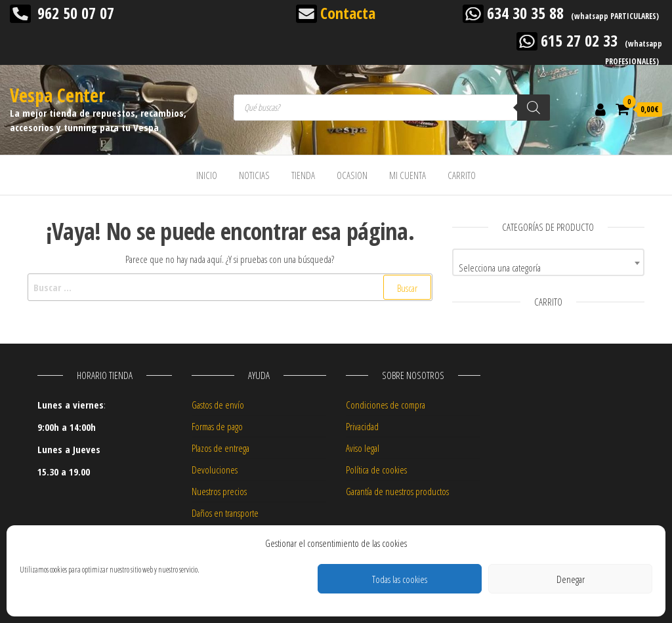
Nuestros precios (219, 491)
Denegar (571, 579)
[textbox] (548, 267)
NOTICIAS (254, 175)
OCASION (352, 175)
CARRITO (462, 175)
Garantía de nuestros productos (397, 491)
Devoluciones (215, 470)
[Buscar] (534, 108)
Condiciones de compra (386, 405)
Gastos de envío (218, 405)
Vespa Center (57, 95)
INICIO (207, 175)
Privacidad (362, 426)
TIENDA (303, 175)
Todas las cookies (400, 579)
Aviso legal (363, 448)
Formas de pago (217, 426)
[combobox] (548, 262)
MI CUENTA (408, 175)
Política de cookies (376, 470)
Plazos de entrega (220, 448)
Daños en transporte (225, 513)
